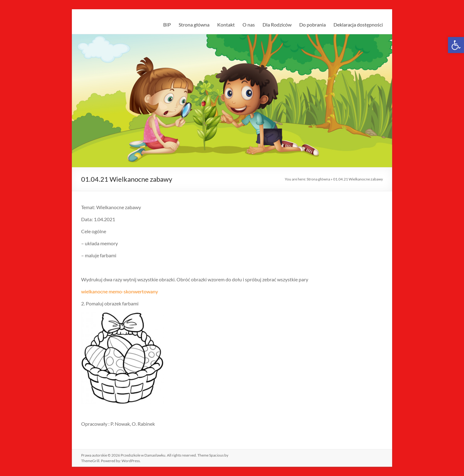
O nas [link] (249, 25)
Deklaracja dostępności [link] (358, 25)
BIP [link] (167, 25)
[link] (456, 45)
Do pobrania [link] (313, 25)
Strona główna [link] (194, 25)
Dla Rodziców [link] (277, 25)
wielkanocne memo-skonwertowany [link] (120, 291)
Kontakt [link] (226, 25)
